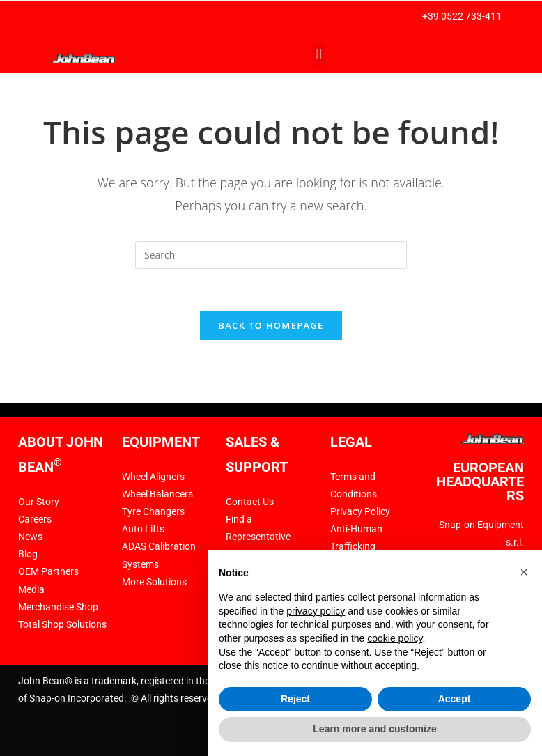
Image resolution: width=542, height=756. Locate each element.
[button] (319, 55)
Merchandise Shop (58, 607)
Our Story (39, 502)
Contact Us (250, 502)
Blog (28, 554)
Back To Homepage (271, 325)
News (30, 537)
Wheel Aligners (153, 477)
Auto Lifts (143, 529)
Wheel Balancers (157, 494)
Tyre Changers (153, 511)
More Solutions (154, 582)
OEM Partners (48, 571)
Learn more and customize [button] (374, 729)
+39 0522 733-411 (462, 16)
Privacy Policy (360, 511)
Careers (35, 519)
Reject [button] (295, 699)
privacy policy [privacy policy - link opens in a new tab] (316, 611)
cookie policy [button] (395, 638)
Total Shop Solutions (62, 624)
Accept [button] (455, 699)
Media (31, 589)
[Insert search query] (271, 255)
